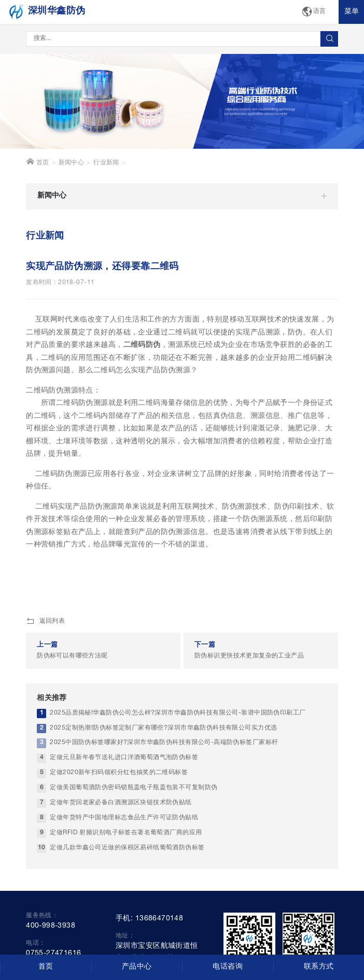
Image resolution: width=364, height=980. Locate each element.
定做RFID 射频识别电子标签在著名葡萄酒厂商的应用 (126, 832)
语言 (314, 12)
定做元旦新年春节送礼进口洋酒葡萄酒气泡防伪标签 (124, 758)
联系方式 (319, 967)
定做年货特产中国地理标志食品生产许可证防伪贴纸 (124, 817)
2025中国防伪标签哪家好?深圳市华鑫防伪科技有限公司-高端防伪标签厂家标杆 (164, 743)
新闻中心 (72, 163)
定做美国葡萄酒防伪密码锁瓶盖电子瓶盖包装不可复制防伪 (134, 788)
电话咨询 (228, 967)
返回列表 (45, 622)
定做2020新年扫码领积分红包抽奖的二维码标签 (119, 773)
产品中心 (137, 967)
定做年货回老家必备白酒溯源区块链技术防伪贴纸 (121, 803)
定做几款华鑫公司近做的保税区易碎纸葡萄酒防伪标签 (127, 848)
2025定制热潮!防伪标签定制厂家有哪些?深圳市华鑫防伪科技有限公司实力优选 (163, 728)
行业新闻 (106, 163)
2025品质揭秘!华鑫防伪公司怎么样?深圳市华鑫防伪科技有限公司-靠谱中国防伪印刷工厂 (178, 713)
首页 (38, 162)
